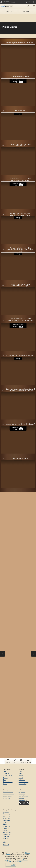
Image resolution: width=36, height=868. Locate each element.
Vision (5, 772)
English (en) (6, 818)
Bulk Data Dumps (8, 796)
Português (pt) (7, 832)
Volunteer (6, 774)
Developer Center (8, 792)
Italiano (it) (6, 828)
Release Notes (23, 800)
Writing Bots (7, 798)
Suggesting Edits (23, 796)
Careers (5, 778)
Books (20, 774)
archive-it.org (19, 862)
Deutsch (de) (7, 816)
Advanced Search (24, 782)
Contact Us (22, 794)
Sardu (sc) (6, 837)
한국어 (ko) (6, 830)
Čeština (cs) (6, 814)
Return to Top (23, 784)
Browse (27, 11)
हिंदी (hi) (5, 824)
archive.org (9, 862)
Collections (22, 780)
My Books (9, 11)
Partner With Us (8, 776)
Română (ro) (7, 835)
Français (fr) (6, 822)
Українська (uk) (8, 841)
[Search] (28, 6)
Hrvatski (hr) (7, 826)
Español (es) (7, 820)
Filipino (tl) (6, 845)
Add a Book (22, 798)
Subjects (21, 778)
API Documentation (9, 794)
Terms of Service (8, 782)
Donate (19, 2)
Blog (4, 780)
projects (8, 860)
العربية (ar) (6, 812)
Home (20, 772)
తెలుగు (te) (6, 839)
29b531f (13, 865)
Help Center (22, 792)
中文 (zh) (6, 843)
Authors (21, 776)
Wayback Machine (22, 860)
